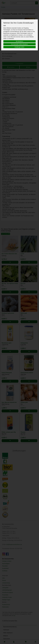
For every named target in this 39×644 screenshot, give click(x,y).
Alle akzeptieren (20, 41)
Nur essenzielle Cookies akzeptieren (19, 44)
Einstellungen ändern (20, 47)
